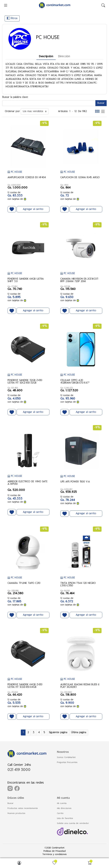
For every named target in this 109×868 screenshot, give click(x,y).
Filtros (12, 18)
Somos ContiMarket (66, 758)
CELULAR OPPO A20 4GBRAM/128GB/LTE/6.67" (75, 382)
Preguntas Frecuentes (67, 763)
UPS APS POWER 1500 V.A (75, 482)
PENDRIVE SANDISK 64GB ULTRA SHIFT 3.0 (26, 280)
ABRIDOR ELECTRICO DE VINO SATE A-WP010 (28, 483)
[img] (103, 5)
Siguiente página (58, 733)
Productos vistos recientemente (23, 808)
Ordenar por (12, 111)
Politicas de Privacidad (55, 851)
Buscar (11, 803)
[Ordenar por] (35, 111)
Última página (79, 733)
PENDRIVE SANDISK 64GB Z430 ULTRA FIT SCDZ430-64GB (25, 686)
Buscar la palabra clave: (15, 97)
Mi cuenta (62, 803)
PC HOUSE (15, 172)
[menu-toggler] (6, 5)
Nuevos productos (16, 813)
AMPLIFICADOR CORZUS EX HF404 (27, 178)
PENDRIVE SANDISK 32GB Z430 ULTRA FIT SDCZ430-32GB (25, 382)
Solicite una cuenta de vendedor (73, 823)
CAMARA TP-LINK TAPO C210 (24, 583)
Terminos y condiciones (54, 854)
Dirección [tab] (64, 56)
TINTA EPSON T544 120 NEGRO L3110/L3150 (78, 585)
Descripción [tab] (46, 56)
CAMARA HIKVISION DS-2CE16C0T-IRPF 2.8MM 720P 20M (80, 280)
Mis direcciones (64, 808)
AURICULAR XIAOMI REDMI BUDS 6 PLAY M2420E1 (80, 686)
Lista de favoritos (65, 818)
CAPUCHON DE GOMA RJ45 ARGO (80, 178)
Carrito (60, 813)
